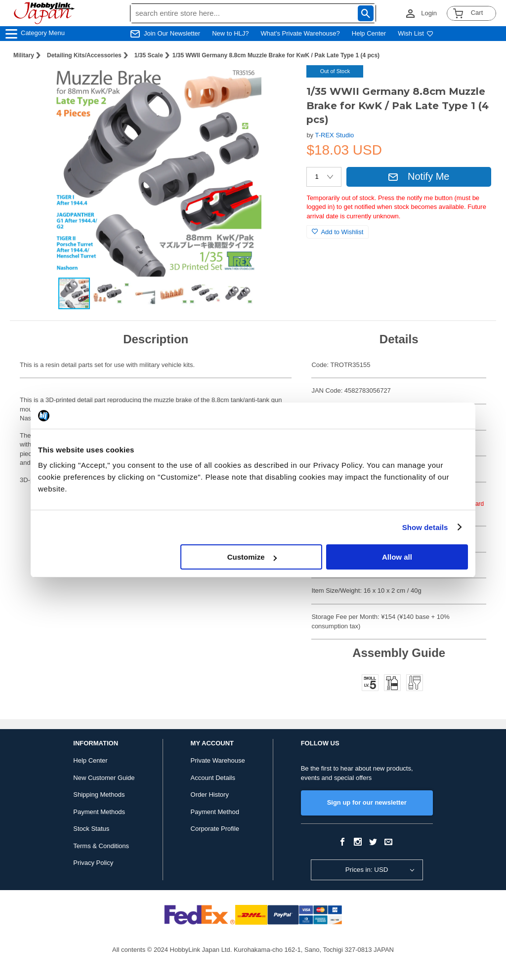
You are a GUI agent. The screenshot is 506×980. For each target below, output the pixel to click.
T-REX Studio (335, 135)
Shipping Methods (99, 795)
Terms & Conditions (101, 846)
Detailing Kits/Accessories (84, 55)
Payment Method (215, 812)
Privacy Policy (93, 863)
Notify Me (419, 176)
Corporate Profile (215, 829)
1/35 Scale (149, 55)
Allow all (397, 557)
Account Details (213, 778)
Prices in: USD (367, 870)
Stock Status (91, 829)
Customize (252, 557)
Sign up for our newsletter (367, 802)
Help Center (369, 33)
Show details (425, 527)
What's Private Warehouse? (300, 33)
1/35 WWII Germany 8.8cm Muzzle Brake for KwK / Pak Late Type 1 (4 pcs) (276, 55)
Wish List (416, 33)
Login (429, 13)
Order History (210, 795)
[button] (279, 83)
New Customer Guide (104, 778)
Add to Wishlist (337, 232)
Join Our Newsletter (172, 33)
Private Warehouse (218, 760)
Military (24, 55)
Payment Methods (99, 812)
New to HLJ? (230, 33)
